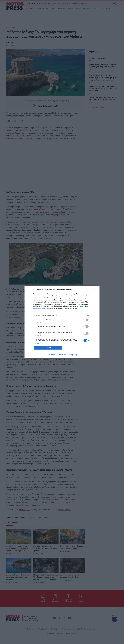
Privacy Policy (73, 355)
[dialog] (62, 322)
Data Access (62, 355)
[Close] (96, 289)
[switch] (86, 320)
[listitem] (62, 316)
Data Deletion (51, 355)
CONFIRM (48, 348)
